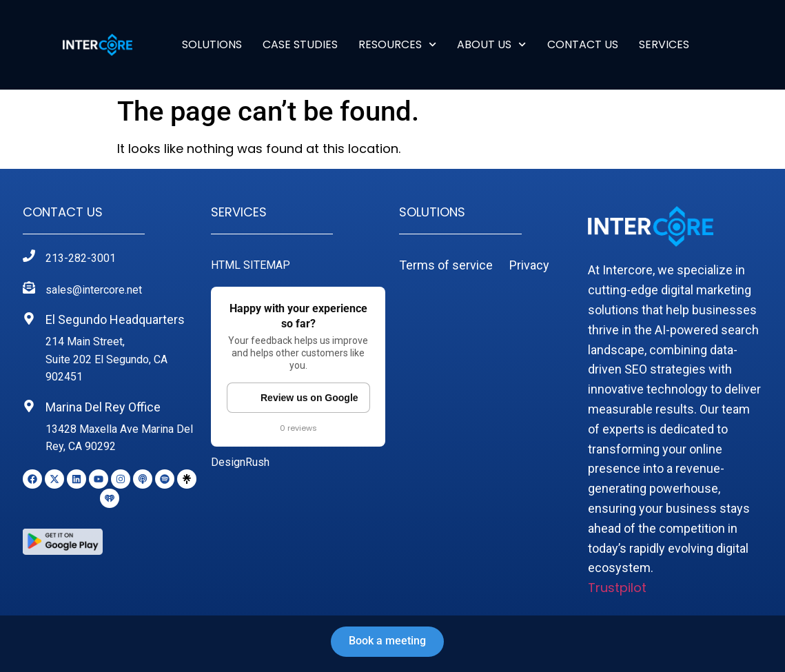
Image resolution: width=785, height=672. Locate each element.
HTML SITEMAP (251, 265)
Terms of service (446, 265)
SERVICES (664, 44)
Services (239, 212)
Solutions (212, 44)
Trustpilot (617, 588)
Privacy (529, 265)
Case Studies (300, 44)
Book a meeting (387, 641)
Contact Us (583, 44)
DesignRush (240, 462)
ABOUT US (491, 45)
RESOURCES (397, 45)
